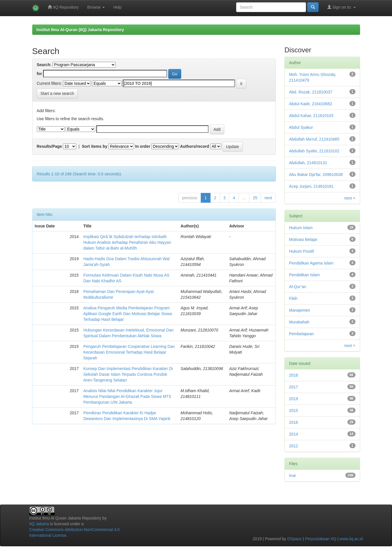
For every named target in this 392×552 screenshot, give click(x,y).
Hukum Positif (301, 251)
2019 (293, 399)
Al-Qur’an (298, 287)
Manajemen (300, 310)
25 (255, 198)
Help (117, 7)
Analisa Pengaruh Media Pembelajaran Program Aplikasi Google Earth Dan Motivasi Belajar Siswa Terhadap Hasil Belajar (128, 314)
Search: (44, 65)
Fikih (293, 298)
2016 (293, 422)
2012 (293, 446)
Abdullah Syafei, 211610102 (314, 151)
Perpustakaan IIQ (321, 539)
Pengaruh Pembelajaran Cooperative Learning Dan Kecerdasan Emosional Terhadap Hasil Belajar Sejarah (129, 352)
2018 (293, 375)
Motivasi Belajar (303, 239)
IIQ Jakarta (39, 524)
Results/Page (49, 146)
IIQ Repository (63, 7)
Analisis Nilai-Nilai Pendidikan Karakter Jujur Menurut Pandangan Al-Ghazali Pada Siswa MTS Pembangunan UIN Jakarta (127, 396)
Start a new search (57, 93)
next (268, 198)
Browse (96, 7)
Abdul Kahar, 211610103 (311, 116)
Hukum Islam (301, 228)
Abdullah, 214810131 (308, 163)
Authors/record (195, 146)
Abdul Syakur (301, 127)
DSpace (295, 539)
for (40, 74)
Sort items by (95, 146)
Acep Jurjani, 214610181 (311, 186)
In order (143, 146)
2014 (293, 434)
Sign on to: (342, 7)
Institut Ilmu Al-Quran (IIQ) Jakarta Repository (80, 30)
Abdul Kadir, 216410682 (310, 104)
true (292, 476)
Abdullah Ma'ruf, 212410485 (314, 139)
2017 (293, 387)
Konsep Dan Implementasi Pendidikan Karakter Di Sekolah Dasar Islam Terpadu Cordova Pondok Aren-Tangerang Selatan (128, 374)
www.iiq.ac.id (351, 539)
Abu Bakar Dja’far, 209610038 (316, 175)
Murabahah (299, 322)
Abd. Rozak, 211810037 (311, 92)
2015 (293, 411)
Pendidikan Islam (304, 275)
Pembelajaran (301, 334)
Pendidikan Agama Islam (311, 263)
